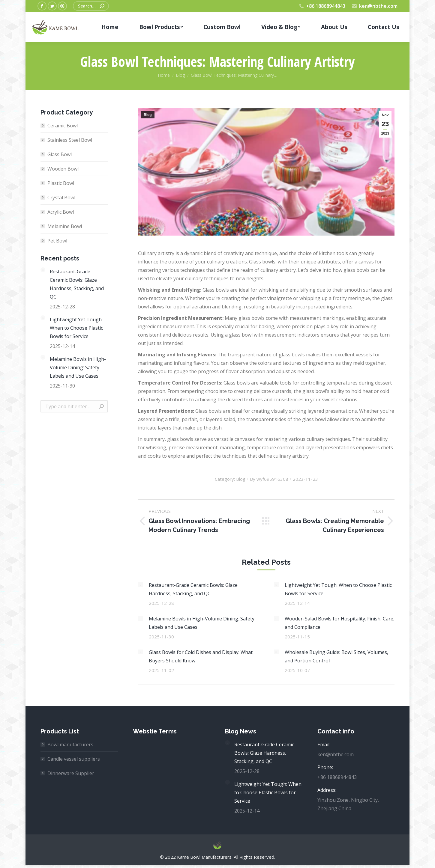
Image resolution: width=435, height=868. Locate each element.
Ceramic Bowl (63, 126)
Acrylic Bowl (61, 212)
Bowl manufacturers (70, 745)
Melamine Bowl (65, 226)
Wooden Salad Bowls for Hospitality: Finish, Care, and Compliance (340, 623)
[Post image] (140, 585)
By (269, 479)
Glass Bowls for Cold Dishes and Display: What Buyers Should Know (201, 656)
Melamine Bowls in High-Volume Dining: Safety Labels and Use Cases (202, 623)
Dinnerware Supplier (71, 773)
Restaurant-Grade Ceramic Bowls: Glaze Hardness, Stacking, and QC (193, 589)
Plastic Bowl (61, 183)
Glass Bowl (60, 154)
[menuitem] (110, 27)
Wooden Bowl (63, 169)
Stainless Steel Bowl (70, 140)
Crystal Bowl (61, 198)
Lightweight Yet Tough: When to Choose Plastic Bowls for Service (338, 589)
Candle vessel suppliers (74, 759)
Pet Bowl (57, 241)
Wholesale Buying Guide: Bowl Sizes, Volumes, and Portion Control (336, 656)
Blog (148, 115)
